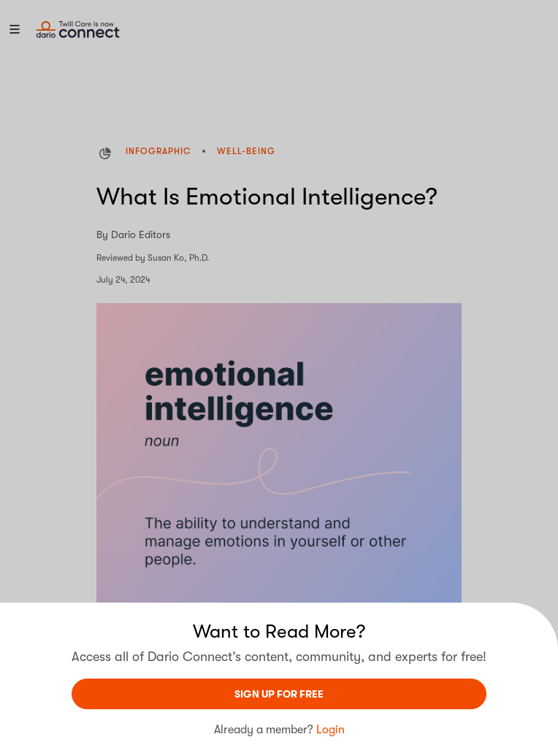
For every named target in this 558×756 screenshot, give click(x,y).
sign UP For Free (279, 694)
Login (330, 730)
